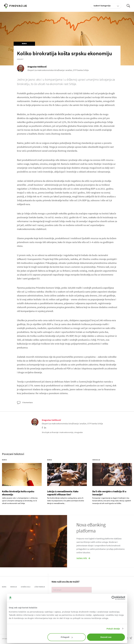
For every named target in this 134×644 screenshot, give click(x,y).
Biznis (24, 44)
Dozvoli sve (106, 637)
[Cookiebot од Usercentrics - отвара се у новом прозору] (113, 598)
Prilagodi (67, 637)
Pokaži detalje (113, 629)
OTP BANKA (5, 639)
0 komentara (25, 403)
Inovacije (96, 460)
